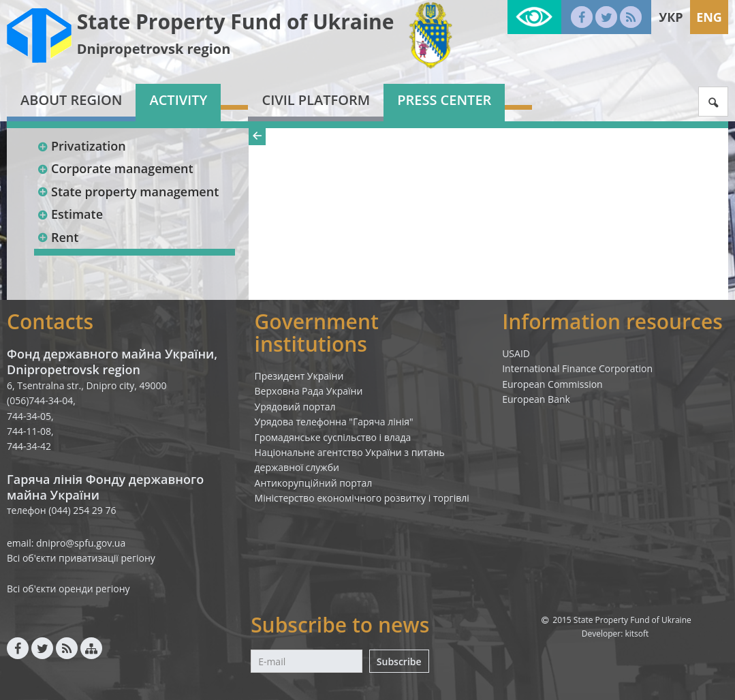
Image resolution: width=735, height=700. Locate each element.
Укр (671, 17)
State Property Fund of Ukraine (236, 21)
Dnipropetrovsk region (154, 49)
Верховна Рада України (309, 391)
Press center (444, 100)
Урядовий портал (295, 407)
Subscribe (399, 661)
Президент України (299, 376)
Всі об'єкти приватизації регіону (81, 558)
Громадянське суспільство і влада (333, 437)
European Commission (552, 384)
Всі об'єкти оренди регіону (68, 589)
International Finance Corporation (577, 368)
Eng (709, 17)
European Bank (536, 399)
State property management (128, 192)
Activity (178, 100)
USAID (516, 353)
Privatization (81, 146)
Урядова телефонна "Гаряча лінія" (334, 422)
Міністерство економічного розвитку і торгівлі (362, 498)
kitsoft (637, 634)
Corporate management (115, 168)
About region (71, 100)
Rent (58, 237)
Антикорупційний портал (314, 483)
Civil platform (316, 100)
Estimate (70, 214)
